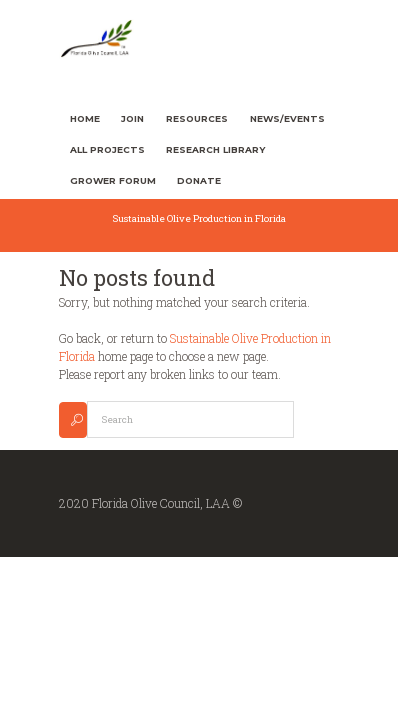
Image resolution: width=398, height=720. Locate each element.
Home (85, 118)
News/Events (287, 118)
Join (132, 118)
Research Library (215, 149)
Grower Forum (113, 180)
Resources (197, 118)
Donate (199, 180)
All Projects (107, 149)
